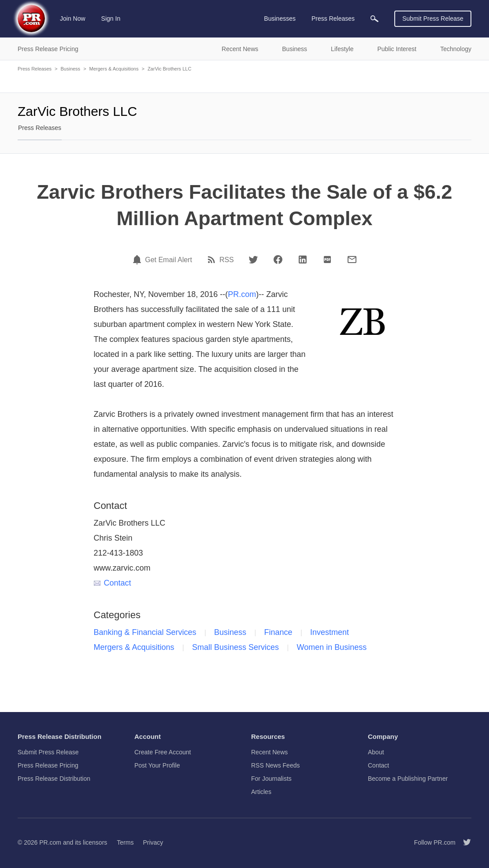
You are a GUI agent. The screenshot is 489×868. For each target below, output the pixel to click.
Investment (330, 632)
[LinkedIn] (303, 260)
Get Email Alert (169, 260)
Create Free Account (163, 752)
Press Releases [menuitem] (333, 19)
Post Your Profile (157, 765)
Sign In (111, 19)
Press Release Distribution (54, 779)
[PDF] (327, 260)
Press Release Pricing (48, 765)
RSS (227, 260)
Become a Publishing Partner (408, 779)
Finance (278, 632)
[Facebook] (278, 260)
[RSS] (213, 260)
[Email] (352, 260)
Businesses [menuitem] (280, 19)
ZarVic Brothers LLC (169, 69)
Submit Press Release (433, 19)
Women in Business (332, 647)
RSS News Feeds (275, 765)
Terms (125, 842)
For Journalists (271, 779)
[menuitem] (374, 19)
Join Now (73, 19)
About (376, 752)
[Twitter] (253, 260)
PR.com (242, 294)
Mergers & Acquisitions (114, 69)
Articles (261, 792)
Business (70, 69)
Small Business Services (235, 647)
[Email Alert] (138, 260)
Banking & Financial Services (145, 632)
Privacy (153, 842)
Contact (113, 583)
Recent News (269, 752)
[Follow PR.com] (463, 842)
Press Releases (35, 69)
